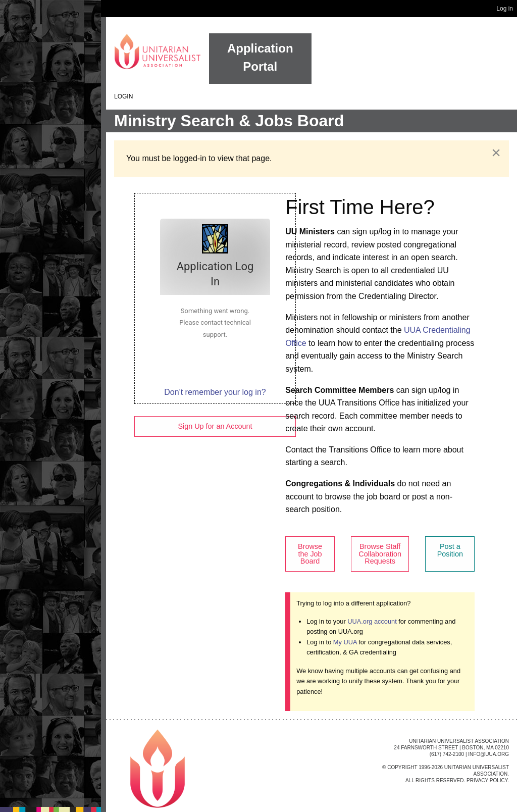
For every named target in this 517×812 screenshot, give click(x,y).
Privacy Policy (487, 780)
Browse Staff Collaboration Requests (380, 554)
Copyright (402, 767)
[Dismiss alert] (496, 153)
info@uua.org (488, 754)
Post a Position (450, 550)
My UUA (345, 642)
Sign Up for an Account (215, 426)
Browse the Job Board (310, 554)
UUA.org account (372, 621)
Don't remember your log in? (215, 392)
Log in (505, 9)
